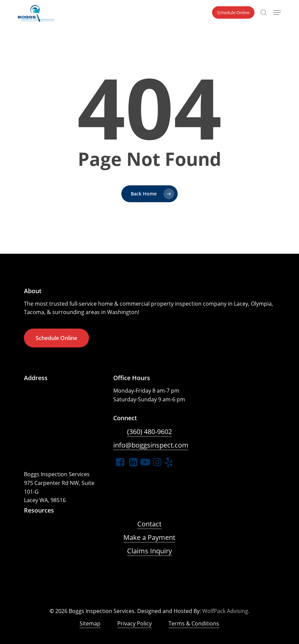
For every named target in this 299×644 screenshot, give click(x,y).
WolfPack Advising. (226, 611)
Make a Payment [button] (149, 537)
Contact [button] (149, 524)
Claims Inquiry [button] (149, 551)
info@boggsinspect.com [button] (151, 445)
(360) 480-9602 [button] (149, 432)
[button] (277, 12)
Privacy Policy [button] (134, 623)
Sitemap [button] (90, 623)
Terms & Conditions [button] (194, 623)
